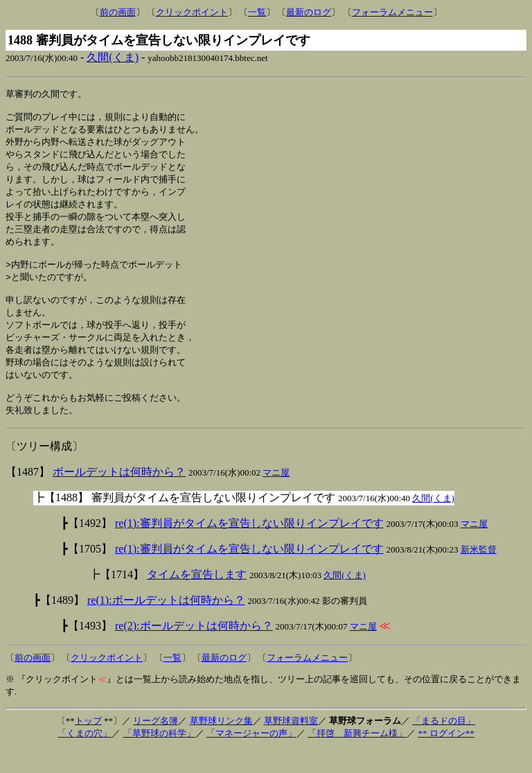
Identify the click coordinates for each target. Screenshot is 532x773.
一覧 (257, 12)
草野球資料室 (291, 745)
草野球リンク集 (221, 745)
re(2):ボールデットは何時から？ (194, 650)
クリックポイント (192, 12)
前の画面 (118, 12)
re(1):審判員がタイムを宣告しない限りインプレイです (249, 547)
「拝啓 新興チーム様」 (357, 757)
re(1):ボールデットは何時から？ (166, 624)
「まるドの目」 (444, 745)
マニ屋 (276, 497)
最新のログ (309, 12)
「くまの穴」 (85, 757)
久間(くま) (113, 57)
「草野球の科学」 (159, 757)
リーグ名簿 (156, 745)
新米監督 (479, 574)
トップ (88, 745)
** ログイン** (446, 757)
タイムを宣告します (197, 599)
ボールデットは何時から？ (119, 496)
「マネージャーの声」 (251, 757)
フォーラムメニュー (392, 12)
